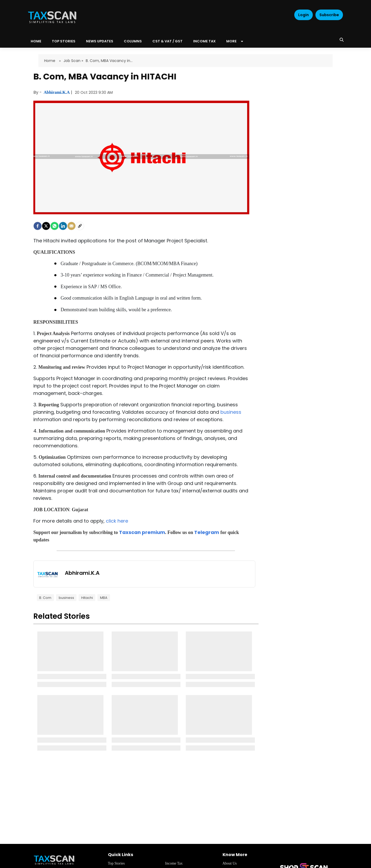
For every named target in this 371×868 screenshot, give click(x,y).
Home (50, 61)
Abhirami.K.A (57, 92)
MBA (104, 598)
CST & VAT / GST (168, 41)
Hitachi (87, 598)
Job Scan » (73, 61)
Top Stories (64, 41)
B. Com (45, 598)
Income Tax (204, 41)
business (231, 412)
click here (117, 521)
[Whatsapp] (55, 226)
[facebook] (38, 226)
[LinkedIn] (63, 226)
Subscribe (329, 15)
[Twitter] (46, 226)
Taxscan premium (142, 532)
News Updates (100, 41)
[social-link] (80, 226)
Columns (133, 41)
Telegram (207, 532)
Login (304, 15)
